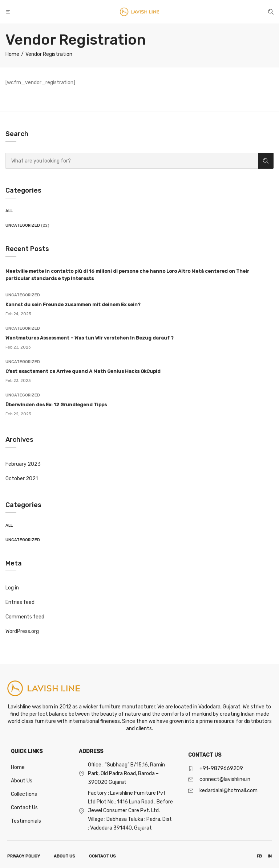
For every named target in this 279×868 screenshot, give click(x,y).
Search (266, 161)
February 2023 (23, 464)
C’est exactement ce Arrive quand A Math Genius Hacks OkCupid (83, 371)
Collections (24, 794)
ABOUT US (64, 856)
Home (18, 767)
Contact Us (24, 808)
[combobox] (132, 161)
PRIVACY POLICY (24, 856)
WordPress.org (22, 631)
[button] (9, 12)
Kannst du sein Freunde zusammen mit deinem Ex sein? (73, 305)
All (9, 211)
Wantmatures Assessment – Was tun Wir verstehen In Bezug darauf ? (90, 338)
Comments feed (25, 617)
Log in (12, 588)
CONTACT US (102, 856)
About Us (22, 781)
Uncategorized (23, 225)
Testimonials (26, 821)
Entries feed (20, 602)
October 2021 (22, 479)
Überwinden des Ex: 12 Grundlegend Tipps (56, 405)
